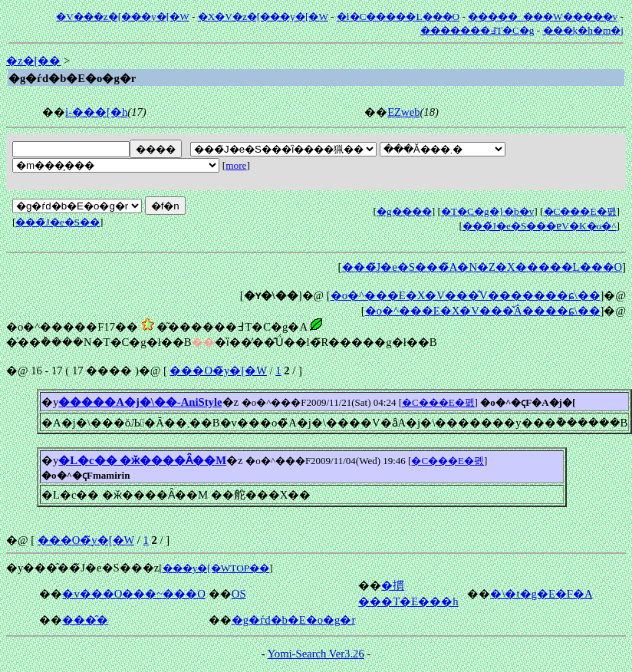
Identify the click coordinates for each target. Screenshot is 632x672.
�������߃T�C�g (477, 30)
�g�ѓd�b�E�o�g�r (294, 620)
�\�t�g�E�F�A (541, 594)
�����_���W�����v (543, 16)
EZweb (403, 112)
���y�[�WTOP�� (216, 568)
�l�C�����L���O (398, 16)
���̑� (85, 620)
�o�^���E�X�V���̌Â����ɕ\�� (483, 311)
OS (239, 594)
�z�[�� (33, 61)
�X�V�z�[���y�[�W (263, 16)
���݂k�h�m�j (583, 30)
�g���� (404, 211)
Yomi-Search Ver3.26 (316, 654)
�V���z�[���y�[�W (122, 16)
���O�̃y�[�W (218, 371)
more (236, 165)
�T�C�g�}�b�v (487, 211)
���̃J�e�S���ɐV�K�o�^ (540, 226)
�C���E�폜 (580, 211)
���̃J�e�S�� (58, 222)
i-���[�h (96, 112)
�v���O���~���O (133, 594)
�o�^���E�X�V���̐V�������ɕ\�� (466, 295)
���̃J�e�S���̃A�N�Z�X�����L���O (482, 267)
